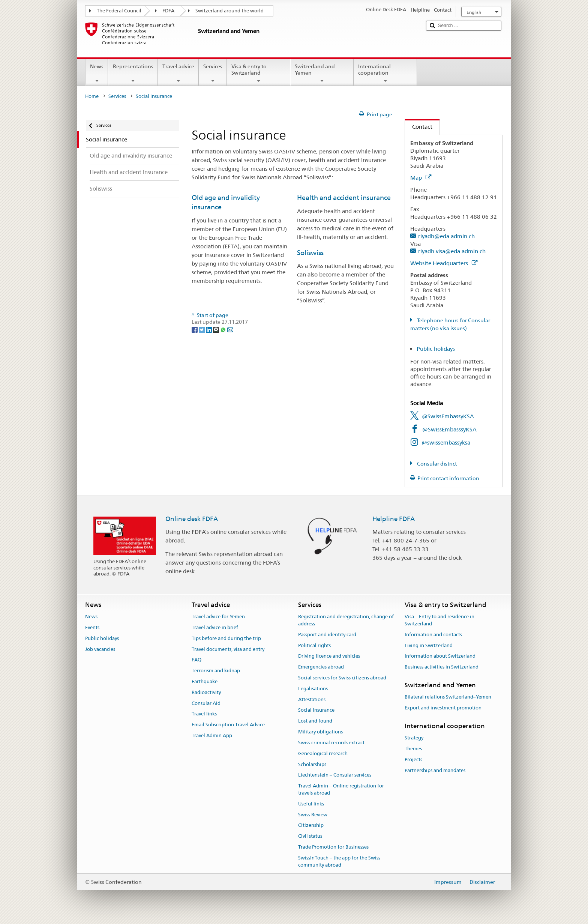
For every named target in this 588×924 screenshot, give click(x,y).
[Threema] (217, 329)
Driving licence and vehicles (329, 656)
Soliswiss (310, 253)
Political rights (314, 645)
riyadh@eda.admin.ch (446, 236)
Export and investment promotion (443, 708)
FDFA (168, 11)
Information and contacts (433, 635)
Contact (419, 127)
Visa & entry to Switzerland (259, 74)
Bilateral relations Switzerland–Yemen (448, 697)
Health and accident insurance (344, 198)
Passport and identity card (327, 635)
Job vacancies (100, 649)
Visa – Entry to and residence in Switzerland (439, 620)
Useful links (311, 804)
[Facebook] (195, 329)
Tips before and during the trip (226, 638)
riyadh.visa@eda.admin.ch (452, 251)
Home (92, 96)
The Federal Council (119, 11)
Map (421, 178)
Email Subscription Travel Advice (228, 725)
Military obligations (320, 732)
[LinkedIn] (209, 329)
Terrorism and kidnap (216, 671)
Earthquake (205, 681)
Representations (133, 74)
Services (213, 74)
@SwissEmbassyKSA (448, 416)
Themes (413, 749)
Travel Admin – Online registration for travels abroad (341, 789)
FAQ (196, 660)
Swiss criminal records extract (331, 743)
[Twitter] (202, 329)
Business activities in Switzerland (442, 667)
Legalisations (313, 689)
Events (92, 627)
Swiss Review (313, 815)
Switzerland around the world (229, 11)
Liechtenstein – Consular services (335, 775)
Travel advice (178, 74)
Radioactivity (206, 692)
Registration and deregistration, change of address (346, 620)
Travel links (204, 714)
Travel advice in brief (215, 627)
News (97, 74)
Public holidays (436, 349)
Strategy (414, 738)
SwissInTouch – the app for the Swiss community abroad (339, 861)
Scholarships (312, 764)
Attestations (312, 699)
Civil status (310, 836)
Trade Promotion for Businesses (333, 847)
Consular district (436, 464)
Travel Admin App (212, 735)
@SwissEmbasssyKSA (449, 429)
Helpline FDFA (394, 519)
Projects (413, 759)
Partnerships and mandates (435, 770)
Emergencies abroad (321, 667)
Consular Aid (206, 703)
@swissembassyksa (446, 442)
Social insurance (316, 710)
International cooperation (385, 74)
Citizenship (311, 826)
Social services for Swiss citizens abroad (342, 678)
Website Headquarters (444, 263)
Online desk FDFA (192, 519)
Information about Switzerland (440, 656)
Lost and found (315, 721)
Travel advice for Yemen (218, 617)
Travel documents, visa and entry (228, 649)
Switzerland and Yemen (322, 74)
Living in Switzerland (429, 645)
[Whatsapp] (224, 329)
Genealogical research (323, 753)
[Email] (230, 329)
